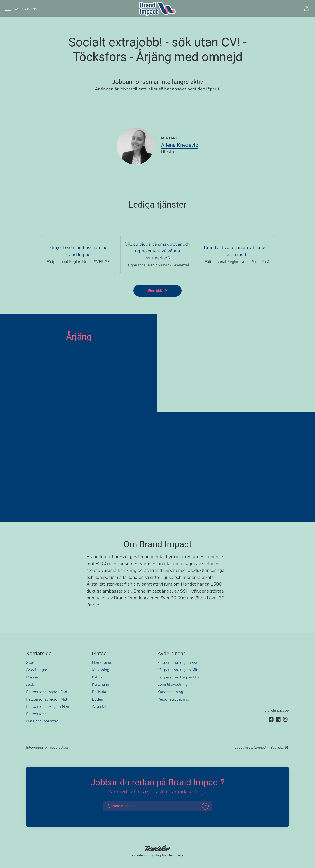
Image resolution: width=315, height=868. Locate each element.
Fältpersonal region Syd (47, 692)
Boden (97, 699)
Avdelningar (37, 670)
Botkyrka (100, 692)
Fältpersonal (37, 714)
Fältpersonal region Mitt (47, 699)
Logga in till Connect (250, 748)
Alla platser (102, 706)
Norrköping (101, 663)
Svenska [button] (280, 748)
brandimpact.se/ (277, 711)
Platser (32, 677)
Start (30, 663)
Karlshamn (101, 684)
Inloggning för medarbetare (47, 748)
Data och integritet (42, 721)
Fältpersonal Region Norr (48, 706)
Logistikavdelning (173, 684)
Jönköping (101, 670)
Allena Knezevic (180, 145)
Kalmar (98, 677)
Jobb (30, 684)
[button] (306, 9)
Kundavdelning (170, 692)
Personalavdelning (173, 699)
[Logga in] (205, 806)
